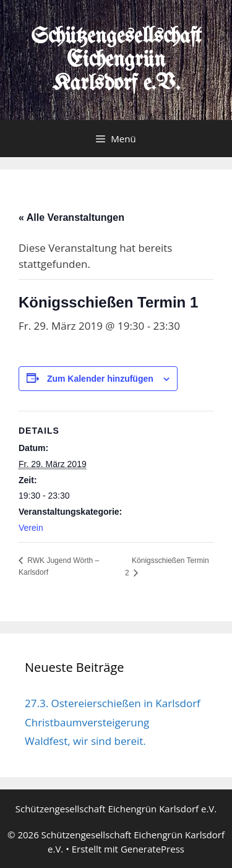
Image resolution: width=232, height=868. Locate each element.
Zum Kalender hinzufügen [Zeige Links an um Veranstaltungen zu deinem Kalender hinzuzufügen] (100, 379)
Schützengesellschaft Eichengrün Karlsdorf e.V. (116, 60)
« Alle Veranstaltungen (71, 217)
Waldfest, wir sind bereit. (85, 741)
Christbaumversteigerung (87, 722)
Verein (31, 528)
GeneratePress (153, 849)
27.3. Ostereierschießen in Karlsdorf (113, 703)
